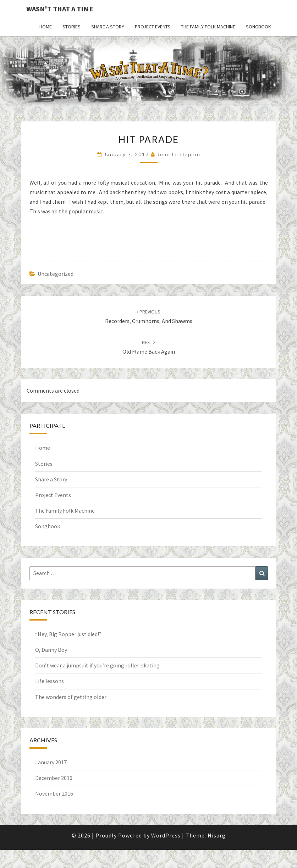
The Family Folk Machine (208, 27)
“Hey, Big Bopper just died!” (68, 634)
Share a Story (108, 27)
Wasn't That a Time (60, 9)
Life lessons (49, 681)
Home (46, 27)
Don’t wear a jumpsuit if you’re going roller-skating (97, 665)
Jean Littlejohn (179, 154)
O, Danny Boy (51, 650)
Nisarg (217, 835)
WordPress (166, 835)
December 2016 (54, 778)
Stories (71, 27)
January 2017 (51, 762)
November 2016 (54, 793)
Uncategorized (56, 274)
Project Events (153, 27)
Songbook (258, 27)
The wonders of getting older (71, 697)
